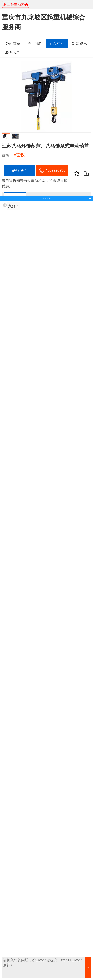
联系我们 (13, 53)
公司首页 (13, 44)
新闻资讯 (79, 44)
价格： (7, 155)
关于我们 (35, 44)
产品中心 (57, 44)
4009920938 (52, 171)
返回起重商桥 (16, 4)
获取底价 (19, 170)
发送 (88, 967)
